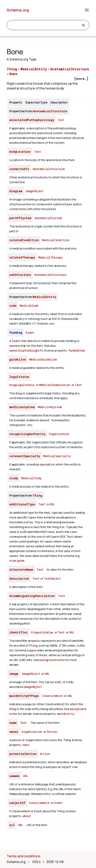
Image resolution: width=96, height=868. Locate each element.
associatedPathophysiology (32, 120)
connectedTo (19, 169)
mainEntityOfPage (24, 696)
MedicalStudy (31, 478)
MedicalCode (29, 306)
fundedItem (77, 350)
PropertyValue (42, 632)
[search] (44, 25)
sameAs (14, 776)
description (19, 578)
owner (14, 732)
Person (52, 732)
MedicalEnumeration (55, 385)
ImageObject (35, 191)
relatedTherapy (22, 257)
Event (58, 803)
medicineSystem (22, 407)
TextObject (52, 578)
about (27, 816)
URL (52, 504)
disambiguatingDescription (32, 596)
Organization (59, 434)
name (13, 723)
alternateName (21, 570)
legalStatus (19, 377)
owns (26, 745)
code (13, 306)
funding (16, 332)
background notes (52, 660)
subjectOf (17, 803)
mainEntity (66, 714)
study (14, 478)
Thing (12, 69)
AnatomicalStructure (70, 69)
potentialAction (23, 754)
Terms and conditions (24, 856)
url (12, 825)
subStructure (20, 275)
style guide (17, 561)
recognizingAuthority (27, 434)
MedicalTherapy (51, 257)
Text (61, 120)
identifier (18, 632)
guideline (18, 359)
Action (45, 754)
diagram (16, 191)
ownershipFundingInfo (26, 350)
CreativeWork (52, 696)
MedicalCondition (56, 240)
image (14, 674)
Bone (13, 74)
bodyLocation (20, 152)
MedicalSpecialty (57, 456)
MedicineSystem (50, 407)
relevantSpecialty (25, 456)
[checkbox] (48, 79)
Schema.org (18, 10)
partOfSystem (20, 218)
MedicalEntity (34, 69)
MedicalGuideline (43, 359)
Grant (30, 332)
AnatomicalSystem (48, 218)
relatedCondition (24, 240)
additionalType (22, 504)
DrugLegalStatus (22, 385)
